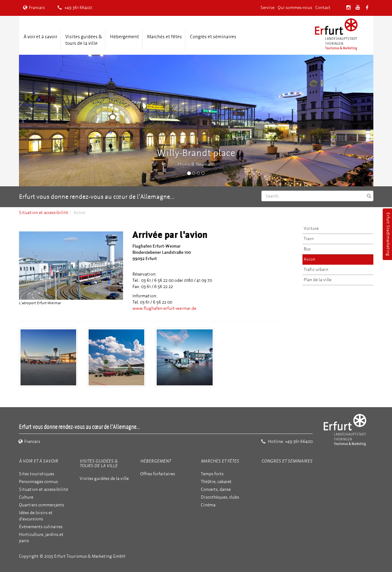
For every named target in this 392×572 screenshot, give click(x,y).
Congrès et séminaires (213, 37)
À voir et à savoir (40, 37)
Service (267, 8)
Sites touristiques (37, 474)
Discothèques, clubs (220, 497)
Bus (307, 249)
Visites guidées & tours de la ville (84, 40)
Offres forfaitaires (158, 474)
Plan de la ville (318, 280)
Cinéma (208, 505)
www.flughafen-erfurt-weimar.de (164, 308)
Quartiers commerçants (42, 505)
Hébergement (125, 37)
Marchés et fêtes (164, 37)
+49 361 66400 (75, 8)
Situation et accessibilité (44, 213)
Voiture (311, 228)
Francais (34, 8)
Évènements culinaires (41, 527)
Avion (309, 259)
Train (309, 239)
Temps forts (212, 474)
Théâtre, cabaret (216, 482)
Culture (26, 497)
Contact (323, 8)
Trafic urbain (316, 270)
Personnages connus (38, 482)
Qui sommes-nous (295, 8)
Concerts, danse (216, 489)
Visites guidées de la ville (104, 479)
